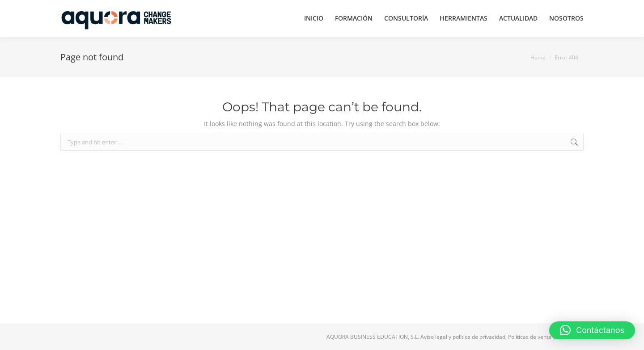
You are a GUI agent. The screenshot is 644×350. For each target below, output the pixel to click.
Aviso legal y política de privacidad (463, 337)
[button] (592, 330)
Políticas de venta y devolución (546, 337)
